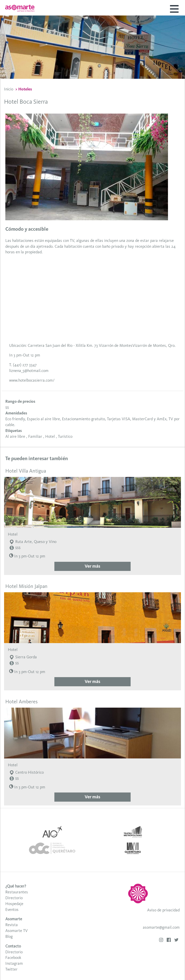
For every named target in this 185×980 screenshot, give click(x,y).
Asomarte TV (17, 931)
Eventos (12, 909)
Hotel (50, 436)
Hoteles (25, 89)
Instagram (14, 963)
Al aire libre (15, 436)
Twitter (11, 969)
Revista (12, 925)
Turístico (65, 436)
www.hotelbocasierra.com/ (32, 380)
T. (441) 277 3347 (23, 365)
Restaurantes (17, 892)
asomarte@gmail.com (161, 927)
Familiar (35, 436)
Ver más (92, 566)
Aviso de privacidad (163, 910)
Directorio (14, 898)
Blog (9, 936)
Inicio (9, 89)
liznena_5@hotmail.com (29, 371)
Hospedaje (14, 904)
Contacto (13, 946)
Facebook (13, 958)
